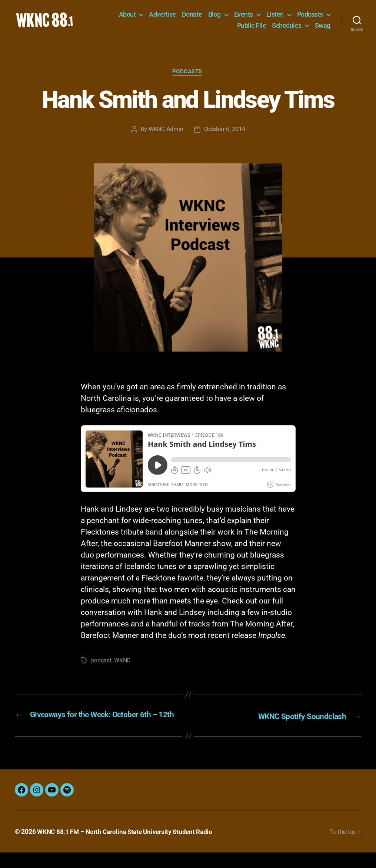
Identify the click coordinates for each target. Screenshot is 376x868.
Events (244, 17)
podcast (101, 667)
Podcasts (310, 17)
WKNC (122, 667)
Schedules (287, 28)
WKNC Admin (166, 136)
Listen (275, 17)
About (127, 17)
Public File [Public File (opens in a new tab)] (252, 28)
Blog (214, 17)
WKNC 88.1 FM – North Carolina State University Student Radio (129, 847)
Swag (323, 28)
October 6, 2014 (224, 136)
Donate (192, 17)
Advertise (162, 17)
